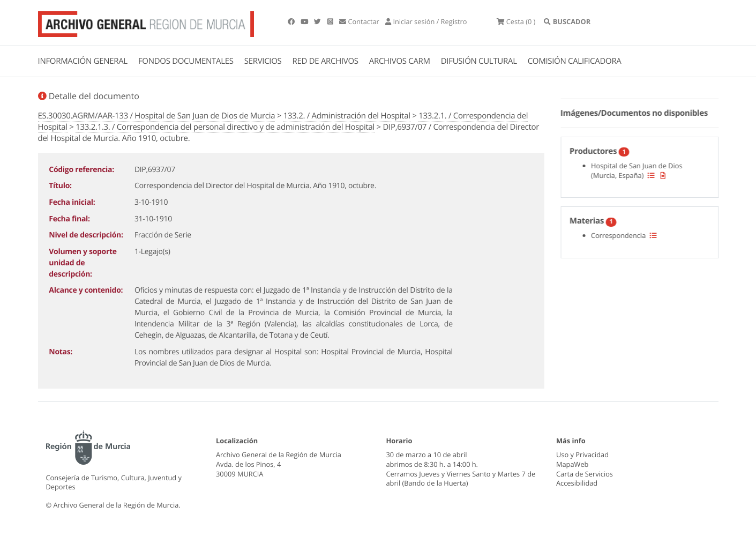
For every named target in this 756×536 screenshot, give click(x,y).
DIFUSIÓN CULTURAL (479, 61)
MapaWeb (572, 464)
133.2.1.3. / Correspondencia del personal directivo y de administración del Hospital (225, 127)
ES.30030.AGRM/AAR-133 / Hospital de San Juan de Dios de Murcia (157, 116)
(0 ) (516, 21)
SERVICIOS (263, 61)
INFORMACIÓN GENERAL (83, 61)
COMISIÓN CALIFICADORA (575, 61)
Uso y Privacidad (582, 455)
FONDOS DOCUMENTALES (186, 61)
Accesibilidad (577, 483)
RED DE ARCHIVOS (325, 61)
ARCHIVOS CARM (400, 61)
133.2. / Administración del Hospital (347, 116)
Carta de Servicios (585, 474)
